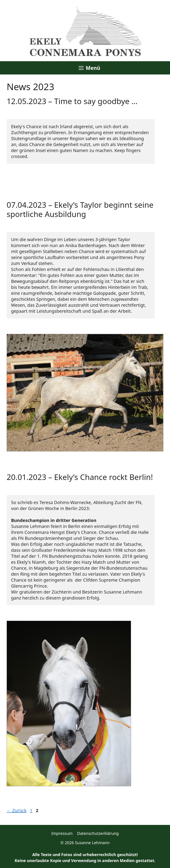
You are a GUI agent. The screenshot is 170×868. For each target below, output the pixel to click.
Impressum (62, 833)
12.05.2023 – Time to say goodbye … (72, 101)
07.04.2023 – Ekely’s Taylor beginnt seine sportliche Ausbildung (80, 209)
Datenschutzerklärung (98, 833)
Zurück (17, 810)
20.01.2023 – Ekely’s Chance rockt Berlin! (80, 477)
